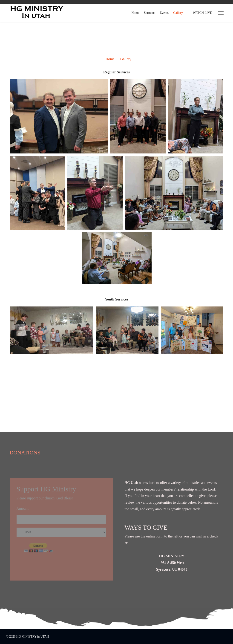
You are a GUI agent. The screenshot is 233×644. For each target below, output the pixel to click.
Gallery (178, 13)
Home (135, 13)
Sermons (150, 13)
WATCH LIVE (202, 13)
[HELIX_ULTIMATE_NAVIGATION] (221, 13)
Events (164, 13)
